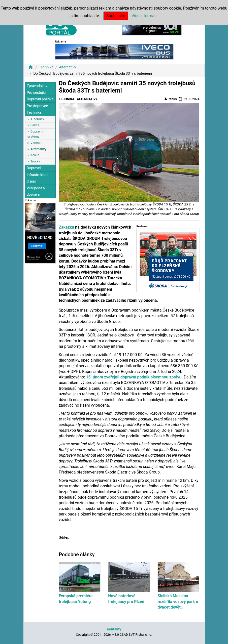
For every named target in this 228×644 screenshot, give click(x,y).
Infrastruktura (38, 175)
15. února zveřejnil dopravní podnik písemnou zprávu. (134, 377)
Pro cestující (37, 93)
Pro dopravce (37, 106)
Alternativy (68, 67)
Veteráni (36, 143)
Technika (46, 67)
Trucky (35, 161)
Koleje (35, 155)
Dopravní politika (40, 99)
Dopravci (34, 168)
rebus (170, 99)
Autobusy (37, 119)
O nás (31, 181)
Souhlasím (116, 16)
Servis (35, 125)
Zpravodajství (38, 86)
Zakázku (66, 227)
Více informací (144, 16)
